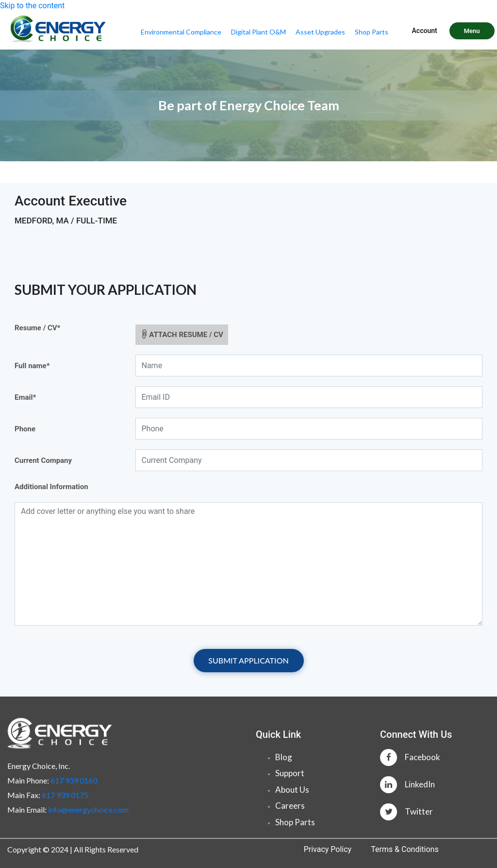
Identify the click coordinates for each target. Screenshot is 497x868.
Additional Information (51, 487)
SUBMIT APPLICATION (248, 660)
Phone (25, 429)
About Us (292, 790)
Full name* (32, 366)
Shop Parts (372, 32)
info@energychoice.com (88, 809)
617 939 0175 (65, 795)
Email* (25, 397)
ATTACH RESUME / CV (181, 334)
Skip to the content (32, 6)
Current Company (43, 460)
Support (290, 773)
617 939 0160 (74, 780)
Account (425, 31)
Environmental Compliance (181, 32)
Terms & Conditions (405, 849)
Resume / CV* (37, 328)
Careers (290, 806)
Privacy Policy (328, 849)
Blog (284, 757)
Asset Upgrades (320, 32)
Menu (472, 31)
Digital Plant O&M (258, 32)
